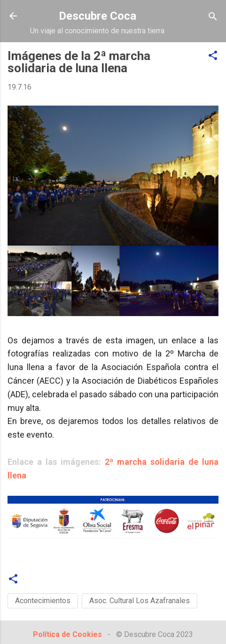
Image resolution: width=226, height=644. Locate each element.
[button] (213, 56)
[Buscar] (213, 17)
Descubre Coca (97, 16)
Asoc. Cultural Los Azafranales (140, 601)
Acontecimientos (43, 601)
